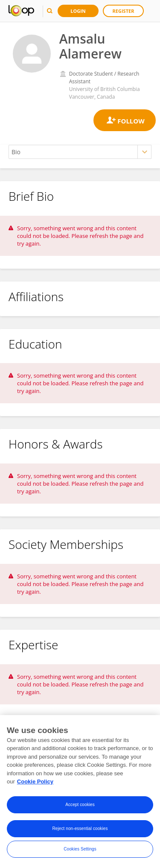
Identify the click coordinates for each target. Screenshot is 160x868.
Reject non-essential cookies (80, 828)
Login (78, 11)
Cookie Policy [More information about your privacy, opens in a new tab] (35, 781)
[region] (80, 792)
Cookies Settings (80, 849)
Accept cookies (80, 805)
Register (124, 11)
